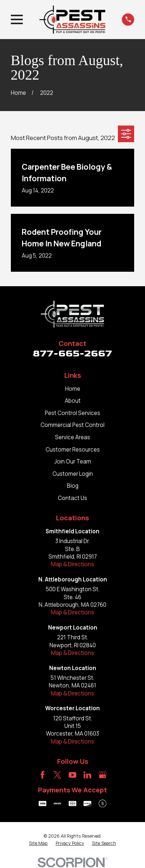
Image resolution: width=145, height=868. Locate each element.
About (73, 401)
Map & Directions (72, 564)
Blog (73, 486)
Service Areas (72, 437)
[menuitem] (38, 843)
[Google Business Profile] (103, 775)
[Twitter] (57, 775)
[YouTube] (72, 775)
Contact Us (72, 498)
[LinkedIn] (87, 775)
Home (73, 389)
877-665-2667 (72, 353)
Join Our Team (73, 461)
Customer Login (73, 474)
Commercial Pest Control (72, 425)
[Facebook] (42, 775)
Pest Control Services (72, 413)
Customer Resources (73, 450)
